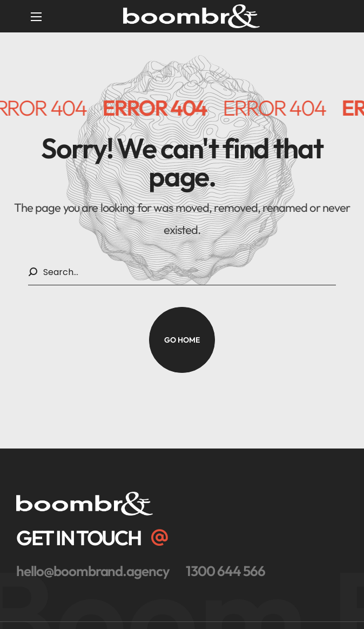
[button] (182, 340)
